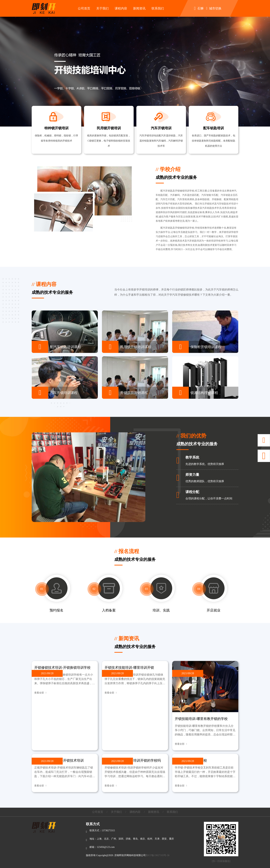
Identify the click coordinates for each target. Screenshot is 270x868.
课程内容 (121, 8)
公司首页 (84, 8)
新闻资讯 (139, 8)
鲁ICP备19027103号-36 (158, 855)
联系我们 (158, 8)
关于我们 (102, 8)
